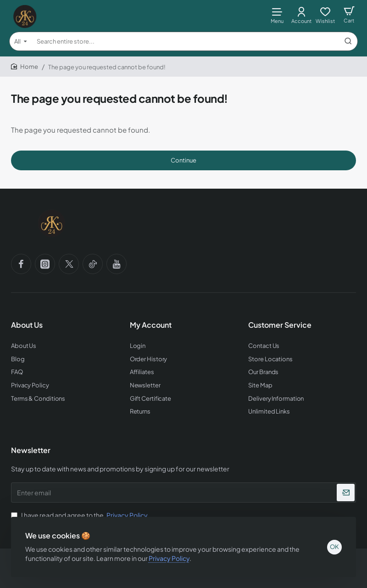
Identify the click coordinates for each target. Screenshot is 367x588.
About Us (27, 325)
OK (334, 546)
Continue (183, 160)
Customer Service (280, 325)
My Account (151, 325)
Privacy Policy (170, 557)
